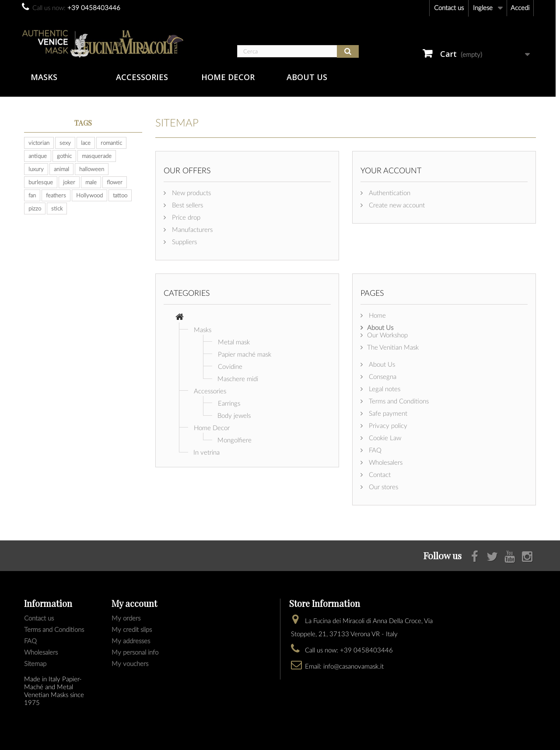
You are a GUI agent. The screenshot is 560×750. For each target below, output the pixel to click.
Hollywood (89, 195)
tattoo (120, 195)
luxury (36, 169)
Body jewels (234, 415)
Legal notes (384, 389)
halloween (92, 169)
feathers (56, 195)
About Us (307, 77)
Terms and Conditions (398, 401)
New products (191, 193)
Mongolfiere (234, 440)
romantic (111, 143)
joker (69, 182)
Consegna (382, 376)
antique (38, 156)
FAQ (374, 450)
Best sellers (187, 205)
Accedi (520, 7)
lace (86, 143)
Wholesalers (385, 462)
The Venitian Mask (393, 347)
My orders (126, 618)
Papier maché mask (245, 354)
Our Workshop (387, 335)
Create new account (396, 205)
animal (61, 169)
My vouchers (130, 663)
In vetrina (206, 452)
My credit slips (132, 629)
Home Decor (228, 77)
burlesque (41, 182)
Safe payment (387, 413)
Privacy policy (387, 425)
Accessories (142, 77)
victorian (39, 143)
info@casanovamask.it (353, 666)
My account (134, 603)
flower (115, 182)
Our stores (383, 487)
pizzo (35, 208)
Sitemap (35, 663)
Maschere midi (238, 379)
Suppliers (184, 242)
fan (32, 195)
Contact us (449, 7)
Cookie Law (384, 438)
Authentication (389, 193)
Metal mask (234, 342)
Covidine (230, 366)
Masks (44, 77)
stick (57, 208)
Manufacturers (191, 229)
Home (376, 315)
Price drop (185, 217)
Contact (379, 474)
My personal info (135, 652)
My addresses (131, 641)
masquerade (97, 156)
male (91, 182)
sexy (65, 143)
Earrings (229, 403)
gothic (64, 156)
